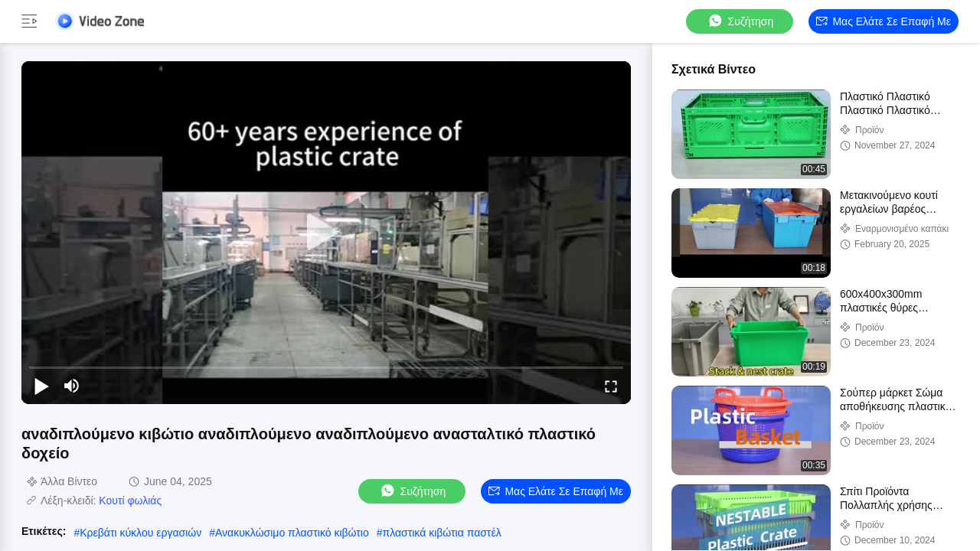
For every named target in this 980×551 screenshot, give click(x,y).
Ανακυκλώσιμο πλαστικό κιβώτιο (292, 533)
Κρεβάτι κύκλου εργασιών (140, 533)
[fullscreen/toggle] (611, 386)
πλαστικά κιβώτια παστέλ (442, 533)
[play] (326, 233)
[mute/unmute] (72, 386)
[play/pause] (41, 386)
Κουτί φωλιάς (130, 500)
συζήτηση (740, 21)
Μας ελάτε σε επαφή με (884, 21)
